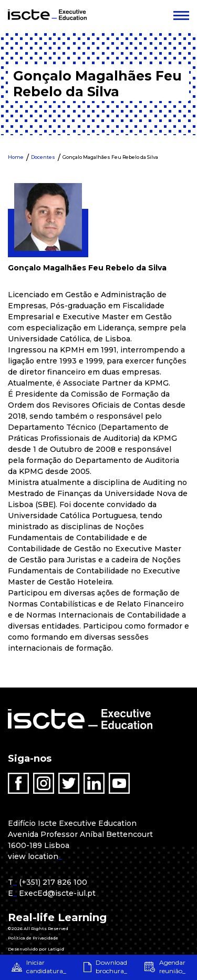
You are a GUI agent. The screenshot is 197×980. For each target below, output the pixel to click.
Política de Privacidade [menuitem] (33, 938)
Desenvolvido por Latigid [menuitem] (36, 949)
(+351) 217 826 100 (53, 882)
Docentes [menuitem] (43, 157)
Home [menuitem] (16, 157)
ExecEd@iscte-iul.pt (57, 893)
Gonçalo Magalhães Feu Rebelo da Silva (110, 157)
